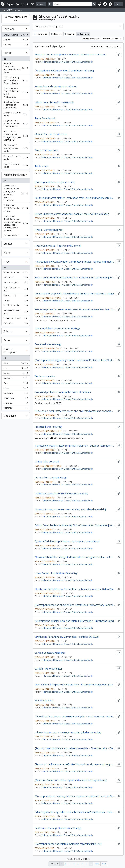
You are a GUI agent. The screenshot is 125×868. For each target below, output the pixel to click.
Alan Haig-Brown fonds (16, 165)
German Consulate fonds (16, 157)
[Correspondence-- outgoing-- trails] (55, 182)
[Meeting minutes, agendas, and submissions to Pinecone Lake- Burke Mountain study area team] (75, 812)
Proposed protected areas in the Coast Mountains (63, 392)
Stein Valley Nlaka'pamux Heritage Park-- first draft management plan (74, 685)
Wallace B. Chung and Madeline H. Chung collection (16, 80)
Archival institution (14, 175)
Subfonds (16, 408)
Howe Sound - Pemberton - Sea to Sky (56, 573)
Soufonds (16, 403)
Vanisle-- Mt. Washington (49, 669)
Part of (7, 53)
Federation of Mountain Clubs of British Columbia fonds (67, 62)
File (16, 369)
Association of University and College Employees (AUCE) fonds (16, 136)
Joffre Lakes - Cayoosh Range (51, 478)
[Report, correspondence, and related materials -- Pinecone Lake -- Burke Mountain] (75, 748)
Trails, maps (42, 166)
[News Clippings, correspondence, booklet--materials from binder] (72, 214)
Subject (8, 331)
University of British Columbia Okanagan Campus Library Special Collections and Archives (16, 223)
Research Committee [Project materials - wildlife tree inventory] (71, 55)
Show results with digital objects (106, 46)
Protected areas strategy (49, 427)
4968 (97, 864)
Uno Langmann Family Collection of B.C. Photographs (16, 93)
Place (7, 262)
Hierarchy (56, 34)
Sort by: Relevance (90, 39)
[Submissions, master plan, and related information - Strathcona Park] (74, 621)
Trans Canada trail (45, 118)
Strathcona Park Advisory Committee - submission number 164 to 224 (74, 589)
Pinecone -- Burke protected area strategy (58, 828)
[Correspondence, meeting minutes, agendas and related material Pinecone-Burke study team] (75, 796)
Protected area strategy (48, 344)
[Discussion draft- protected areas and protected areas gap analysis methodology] (75, 411)
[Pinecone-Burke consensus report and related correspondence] (71, 780)
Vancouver (16, 278)
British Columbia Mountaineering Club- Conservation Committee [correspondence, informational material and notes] (75, 278)
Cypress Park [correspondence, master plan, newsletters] (67, 541)
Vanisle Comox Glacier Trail (50, 653)
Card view (70, 34)
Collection (16, 393)
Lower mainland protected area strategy (57, 328)
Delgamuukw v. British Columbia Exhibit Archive (16, 124)
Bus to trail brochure (46, 150)
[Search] (73, 4)
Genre (7, 340)
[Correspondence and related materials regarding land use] (68, 844)
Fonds (16, 388)
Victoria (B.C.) (16, 296)
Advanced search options (49, 26)
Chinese (16, 45)
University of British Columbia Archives (16, 208)
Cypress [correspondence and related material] (61, 493)
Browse (40, 4)
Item (16, 364)
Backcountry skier (45, 376)
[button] (100, 4)
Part (16, 383)
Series (16, 374)
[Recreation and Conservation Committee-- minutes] (64, 71)
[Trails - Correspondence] (49, 230)
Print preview (41, 34)
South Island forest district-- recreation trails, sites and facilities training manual (75, 198)
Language (9, 29)
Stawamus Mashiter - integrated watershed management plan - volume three (75, 557)
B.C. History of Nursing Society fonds (16, 148)
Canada (16, 301)
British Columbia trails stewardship (55, 102)
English (16, 40)
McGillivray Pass (44, 701)
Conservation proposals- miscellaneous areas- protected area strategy (74, 294)
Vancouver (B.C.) (16, 283)
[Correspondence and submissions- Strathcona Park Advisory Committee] (75, 605)
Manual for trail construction (51, 134)
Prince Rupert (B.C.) (16, 319)
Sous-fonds (16, 398)
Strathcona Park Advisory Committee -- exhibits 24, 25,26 (67, 637)
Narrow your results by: (16, 19)
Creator (8, 244)
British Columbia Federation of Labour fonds (16, 105)
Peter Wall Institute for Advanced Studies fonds (16, 68)
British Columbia (16, 273)
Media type (10, 416)
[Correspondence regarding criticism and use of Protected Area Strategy (75, 360)
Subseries (16, 378)
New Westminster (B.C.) (16, 312)
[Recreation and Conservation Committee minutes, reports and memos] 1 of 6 (75, 262)
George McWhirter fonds (16, 114)
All (5, 59)
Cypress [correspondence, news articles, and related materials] (70, 509)
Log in (118, 4)
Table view (83, 34)
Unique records (16, 35)
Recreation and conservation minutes (56, 86)
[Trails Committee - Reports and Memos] (58, 246)
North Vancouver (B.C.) (16, 289)
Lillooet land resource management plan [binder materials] (68, 732)
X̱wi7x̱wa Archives (16, 236)
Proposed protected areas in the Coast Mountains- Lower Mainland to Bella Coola (75, 309)
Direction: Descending (112, 39)
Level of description (10, 351)
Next (104, 864)
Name (7, 253)
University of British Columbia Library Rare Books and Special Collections (16, 193)
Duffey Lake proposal (47, 462)
